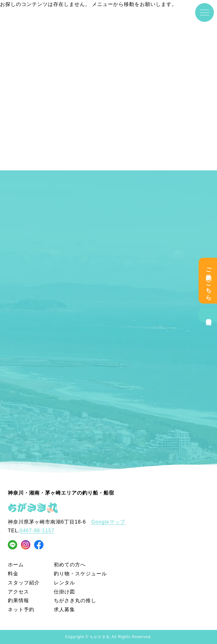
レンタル (64, 583)
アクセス (18, 592)
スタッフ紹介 (24, 583)
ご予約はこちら (209, 281)
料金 (13, 574)
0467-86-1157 (37, 531)
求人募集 (64, 610)
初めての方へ (70, 565)
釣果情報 (209, 315)
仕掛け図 (64, 592)
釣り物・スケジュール (80, 574)
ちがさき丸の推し (75, 600)
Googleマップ (108, 522)
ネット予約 (21, 610)
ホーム (16, 565)
